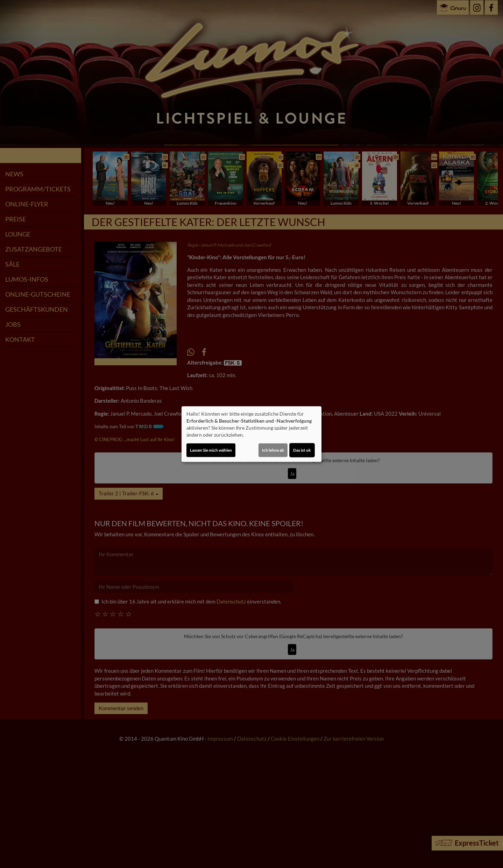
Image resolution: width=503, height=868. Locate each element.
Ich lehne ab (273, 450)
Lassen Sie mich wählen (211, 450)
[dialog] (252, 434)
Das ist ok (302, 450)
